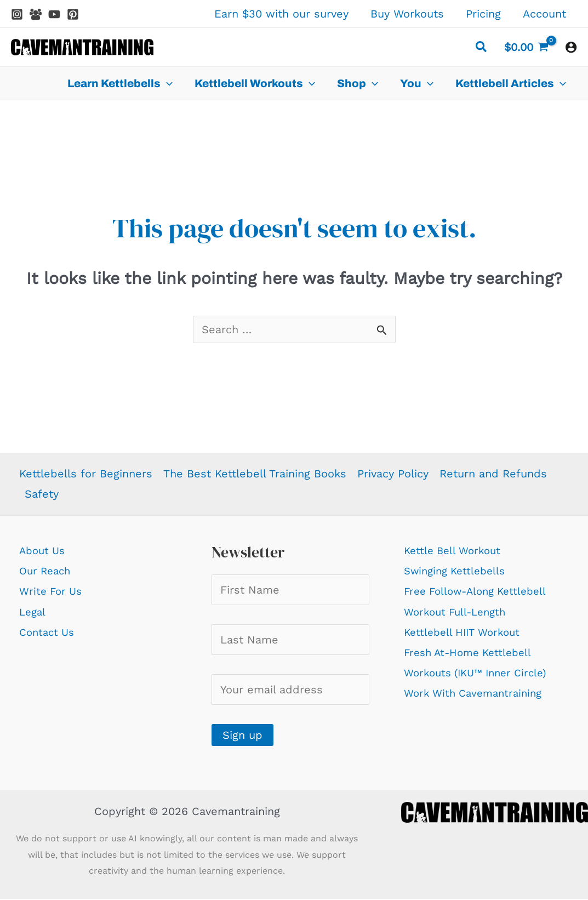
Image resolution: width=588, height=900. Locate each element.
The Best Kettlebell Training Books (255, 474)
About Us (44, 550)
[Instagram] (17, 14)
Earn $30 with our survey (281, 14)
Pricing (483, 14)
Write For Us (53, 591)
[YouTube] (54, 14)
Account (544, 14)
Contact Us (49, 632)
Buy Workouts (407, 14)
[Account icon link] (571, 47)
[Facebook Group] (36, 14)
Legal (33, 612)
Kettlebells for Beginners (86, 474)
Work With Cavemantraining (477, 693)
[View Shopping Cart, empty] (526, 47)
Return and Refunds (493, 474)
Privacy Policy (393, 474)
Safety (42, 494)
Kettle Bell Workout (455, 550)
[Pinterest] (73, 14)
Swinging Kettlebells (458, 571)
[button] (482, 49)
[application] (167, 83)
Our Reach (47, 571)
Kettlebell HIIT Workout (466, 632)
